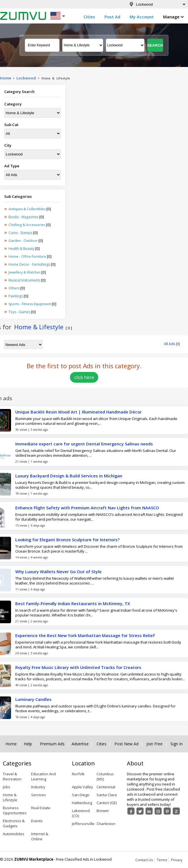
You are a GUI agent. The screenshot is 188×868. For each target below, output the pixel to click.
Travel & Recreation (12, 776)
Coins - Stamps (21, 233)
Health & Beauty (22, 249)
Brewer (103, 811)
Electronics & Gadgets (14, 823)
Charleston (106, 824)
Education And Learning (43, 776)
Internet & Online (40, 836)
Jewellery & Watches (25, 272)
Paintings (16, 296)
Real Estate (41, 808)
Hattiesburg (82, 803)
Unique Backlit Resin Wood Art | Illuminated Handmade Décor (78, 412)
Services (39, 795)
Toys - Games (20, 312)
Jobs (7, 787)
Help (28, 744)
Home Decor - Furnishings (30, 264)
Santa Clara (107, 795)
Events (37, 821)
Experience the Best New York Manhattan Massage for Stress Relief (85, 635)
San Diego (81, 795)
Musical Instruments (25, 280)
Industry (38, 787)
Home (6, 78)
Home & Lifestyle (10, 797)
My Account (142, 17)
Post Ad (112, 17)
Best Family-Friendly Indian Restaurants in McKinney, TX (73, 603)
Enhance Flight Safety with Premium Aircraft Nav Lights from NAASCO (87, 508)
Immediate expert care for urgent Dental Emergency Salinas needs (84, 444)
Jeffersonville (83, 824)
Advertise (80, 744)
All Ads (169, 344)
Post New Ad (126, 744)
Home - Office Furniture (28, 256)
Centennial (106, 787)
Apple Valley (83, 787)
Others (14, 288)
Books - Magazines (24, 217)
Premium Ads (52, 744)
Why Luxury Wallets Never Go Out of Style (58, 572)
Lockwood (26, 78)
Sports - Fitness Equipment (30, 304)
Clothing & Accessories (27, 225)
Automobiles (14, 834)
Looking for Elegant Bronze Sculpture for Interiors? (67, 540)
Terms (162, 860)
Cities (89, 17)
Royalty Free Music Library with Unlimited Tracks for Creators (78, 667)
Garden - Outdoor (24, 241)
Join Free (154, 744)
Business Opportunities (15, 810)
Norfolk (78, 774)
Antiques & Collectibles (27, 209)
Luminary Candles (33, 699)
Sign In (177, 744)
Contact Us (144, 860)
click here (84, 377)
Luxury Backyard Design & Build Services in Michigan (69, 476)
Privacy (177, 860)
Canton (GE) (107, 803)
